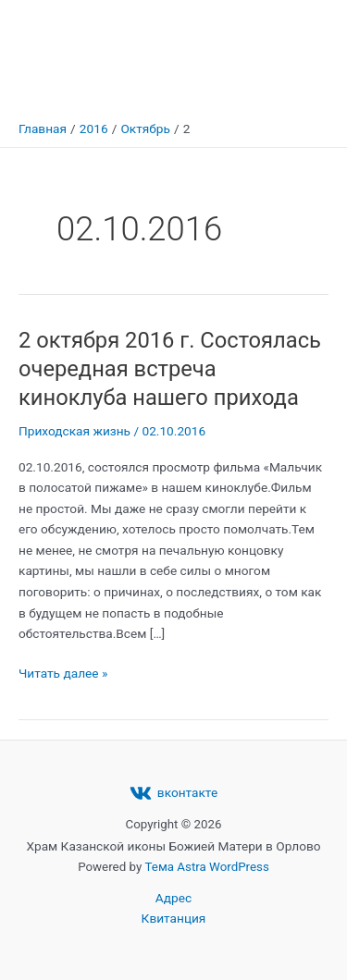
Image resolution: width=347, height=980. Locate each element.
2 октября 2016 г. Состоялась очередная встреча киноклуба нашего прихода (170, 369)
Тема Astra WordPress (207, 867)
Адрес (173, 898)
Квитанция (174, 918)
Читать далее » (63, 672)
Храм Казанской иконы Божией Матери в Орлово (161, 55)
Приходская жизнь (74, 431)
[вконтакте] (173, 793)
